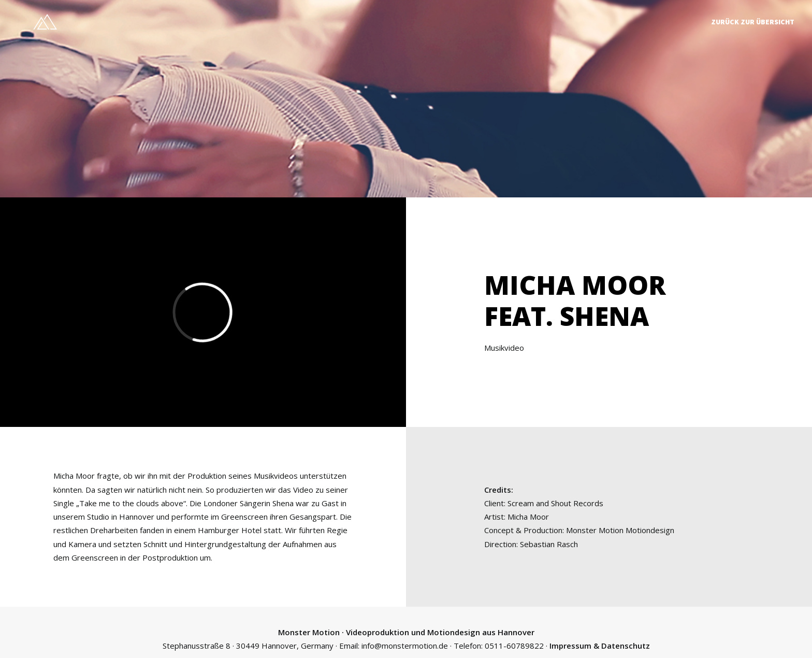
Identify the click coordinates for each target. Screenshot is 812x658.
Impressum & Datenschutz (600, 643)
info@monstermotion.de (405, 643)
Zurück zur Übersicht (753, 22)
